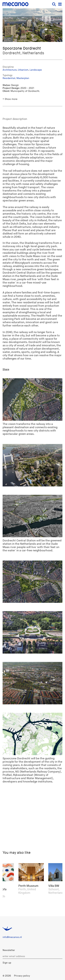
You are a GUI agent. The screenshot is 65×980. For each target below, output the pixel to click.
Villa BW (55, 886)
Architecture (10, 70)
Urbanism (23, 70)
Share (6, 369)
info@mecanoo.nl (12, 937)
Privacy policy (22, 976)
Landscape (36, 70)
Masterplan (23, 78)
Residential (9, 78)
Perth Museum (29, 886)
